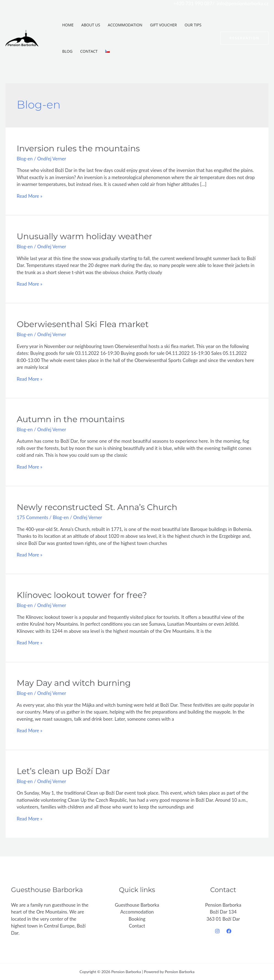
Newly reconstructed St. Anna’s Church (97, 507)
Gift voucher (163, 25)
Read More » (30, 196)
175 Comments (33, 517)
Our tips (193, 25)
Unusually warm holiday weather (85, 236)
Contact (89, 51)
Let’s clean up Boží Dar (64, 771)
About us (91, 25)
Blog (67, 51)
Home (68, 25)
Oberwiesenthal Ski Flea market (83, 324)
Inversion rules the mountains (78, 148)
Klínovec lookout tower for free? (82, 595)
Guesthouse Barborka (137, 905)
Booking (137, 919)
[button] (244, 38)
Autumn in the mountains (71, 419)
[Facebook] (229, 931)
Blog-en (25, 159)
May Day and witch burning (74, 683)
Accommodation (125, 25)
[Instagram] (217, 931)
